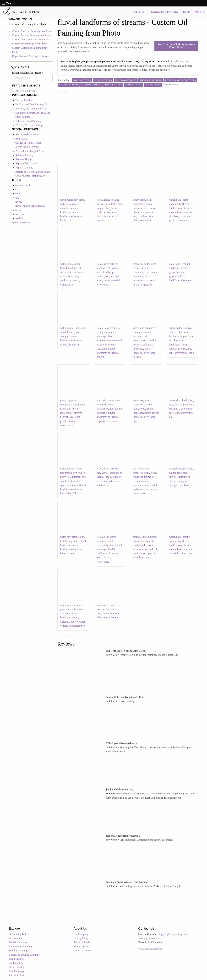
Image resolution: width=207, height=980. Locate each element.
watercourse (66, 285)
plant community (148, 537)
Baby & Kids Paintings (21, 946)
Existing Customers (148, 938)
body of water (113, 208)
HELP (186, 12)
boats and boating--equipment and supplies (182, 336)
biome (107, 557)
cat (17, 189)
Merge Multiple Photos (27, 147)
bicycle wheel (78, 473)
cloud (63, 200)
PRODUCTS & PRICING (164, 12)
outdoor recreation (70, 280)
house (18, 210)
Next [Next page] (77, 91)
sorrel (115, 212)
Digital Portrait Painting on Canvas (30, 56)
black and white (24, 185)
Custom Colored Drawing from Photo (32, 35)
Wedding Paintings (19, 950)
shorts (77, 264)
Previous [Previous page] (66, 91)
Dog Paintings (16, 959)
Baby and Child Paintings (29, 121)
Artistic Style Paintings (27, 134)
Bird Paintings (16, 971)
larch (63, 220)
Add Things (22, 139)
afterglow (183, 481)
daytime (148, 405)
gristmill (174, 276)
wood (184, 268)
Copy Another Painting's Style (31, 176)
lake (69, 220)
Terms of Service (82, 942)
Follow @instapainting (150, 949)
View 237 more (171, 84)
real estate (21, 214)
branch (71, 332)
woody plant (146, 220)
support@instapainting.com (173, 934)
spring (107, 280)
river (99, 613)
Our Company (81, 934)
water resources (68, 204)
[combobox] (32, 78)
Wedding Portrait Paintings (29, 125)
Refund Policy (81, 946)
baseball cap (103, 485)
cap (98, 473)
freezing (101, 609)
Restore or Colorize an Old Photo (33, 172)
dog (17, 198)
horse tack (110, 204)
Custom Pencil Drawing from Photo (31, 40)
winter (106, 605)
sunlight (64, 336)
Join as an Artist (17, 975)
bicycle (71, 469)
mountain (65, 208)
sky (76, 200)
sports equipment (69, 485)
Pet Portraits (15, 938)
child (18, 193)
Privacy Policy (81, 938)
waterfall (116, 280)
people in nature (68, 421)
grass (172, 272)
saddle (107, 212)
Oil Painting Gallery (19, 934)
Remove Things (24, 159)
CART (200, 12)
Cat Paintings (16, 963)
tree (154, 212)
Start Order (176, 46)
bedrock (79, 272)
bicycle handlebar (69, 493)
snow (99, 605)
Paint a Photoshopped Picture (31, 151)
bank (191, 353)
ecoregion (102, 332)
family (19, 202)
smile (109, 477)
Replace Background (26, 163)
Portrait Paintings (24, 100)
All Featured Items (25, 91)
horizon (101, 357)
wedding (20, 218)
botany (136, 285)
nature (107, 264)
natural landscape (142, 212)
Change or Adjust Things (28, 143)
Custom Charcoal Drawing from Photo (32, 31)
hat (171, 417)
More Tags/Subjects (22, 223)
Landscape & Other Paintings (24, 955)
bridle (100, 212)
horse (106, 200)
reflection (113, 617)
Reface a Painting (25, 155)
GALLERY (138, 12)
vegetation (147, 285)
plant (82, 200)
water (70, 200)
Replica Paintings (24, 168)
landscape (181, 272)
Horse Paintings (17, 967)
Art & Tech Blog (82, 950)
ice (108, 609)
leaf (62, 541)
